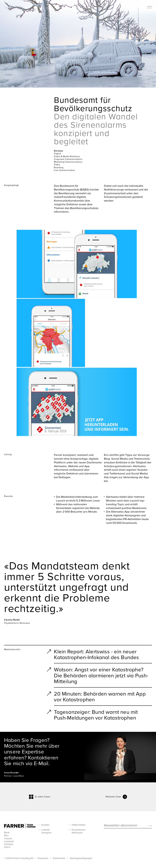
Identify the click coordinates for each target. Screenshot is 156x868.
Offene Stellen (79, 825)
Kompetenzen (79, 830)
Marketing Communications (68, 162)
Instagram (47, 833)
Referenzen (77, 833)
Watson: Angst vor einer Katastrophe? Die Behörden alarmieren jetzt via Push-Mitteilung (101, 675)
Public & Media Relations (67, 156)
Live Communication (64, 170)
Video (57, 165)
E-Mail (41, 763)
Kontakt (45, 825)
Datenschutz (59, 858)
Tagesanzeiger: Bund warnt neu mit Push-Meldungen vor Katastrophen (96, 715)
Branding (59, 167)
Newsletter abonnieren (121, 825)
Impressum (43, 858)
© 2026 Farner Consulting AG (19, 858)
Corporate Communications (68, 159)
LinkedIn (46, 830)
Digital (57, 153)
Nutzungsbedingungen (81, 858)
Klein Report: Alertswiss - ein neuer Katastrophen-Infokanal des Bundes (96, 654)
